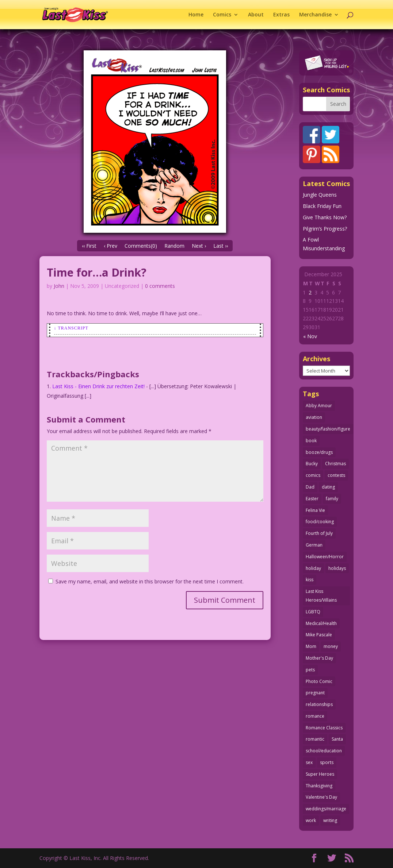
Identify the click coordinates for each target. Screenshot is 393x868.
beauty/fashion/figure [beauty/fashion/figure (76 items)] (328, 429)
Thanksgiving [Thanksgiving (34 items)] (319, 786)
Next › (199, 246)
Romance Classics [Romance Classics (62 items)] (324, 728)
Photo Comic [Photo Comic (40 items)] (319, 681)
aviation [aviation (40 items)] (314, 417)
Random (174, 246)
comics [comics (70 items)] (313, 475)
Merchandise (315, 15)
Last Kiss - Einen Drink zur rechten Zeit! (98, 386)
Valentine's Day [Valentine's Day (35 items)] (321, 797)
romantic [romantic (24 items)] (315, 739)
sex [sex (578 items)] (309, 762)
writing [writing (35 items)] (330, 820)
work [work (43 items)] (311, 820)
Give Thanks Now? (325, 217)
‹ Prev (110, 246)
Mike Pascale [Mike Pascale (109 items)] (319, 635)
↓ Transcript (71, 328)
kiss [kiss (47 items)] (310, 580)
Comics (222, 15)
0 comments (160, 286)
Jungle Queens (320, 195)
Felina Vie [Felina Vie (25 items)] (315, 510)
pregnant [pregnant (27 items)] (315, 693)
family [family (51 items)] (332, 499)
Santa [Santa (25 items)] (337, 739)
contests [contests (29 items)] (336, 475)
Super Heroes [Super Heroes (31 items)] (320, 774)
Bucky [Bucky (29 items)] (312, 464)
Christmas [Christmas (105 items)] (335, 464)
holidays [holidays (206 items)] (337, 568)
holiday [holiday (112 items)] (313, 568)
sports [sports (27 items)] (327, 762)
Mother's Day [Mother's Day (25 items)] (319, 658)
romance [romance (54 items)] (315, 716)
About (256, 15)
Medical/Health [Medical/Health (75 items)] (321, 623)
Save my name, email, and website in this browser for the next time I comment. (150, 581)
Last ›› (221, 246)
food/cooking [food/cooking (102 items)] (320, 522)
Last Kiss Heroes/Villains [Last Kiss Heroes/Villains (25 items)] (321, 596)
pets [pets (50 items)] (310, 670)
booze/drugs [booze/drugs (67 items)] (319, 452)
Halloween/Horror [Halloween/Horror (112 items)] (325, 557)
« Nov (310, 336)
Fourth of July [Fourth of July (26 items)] (319, 533)
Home (196, 15)
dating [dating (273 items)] (328, 487)
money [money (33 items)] (331, 646)
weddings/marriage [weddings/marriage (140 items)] (326, 809)
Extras (281, 15)
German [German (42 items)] (314, 545)
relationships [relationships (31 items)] (319, 704)
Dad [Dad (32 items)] (310, 487)
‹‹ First (89, 246)
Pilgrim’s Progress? (325, 229)
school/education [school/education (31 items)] (324, 751)
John (59, 286)
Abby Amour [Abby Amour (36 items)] (319, 406)
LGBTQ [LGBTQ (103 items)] (313, 612)
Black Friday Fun (322, 206)
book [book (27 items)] (311, 441)
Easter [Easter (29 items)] (312, 499)
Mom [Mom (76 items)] (311, 646)
